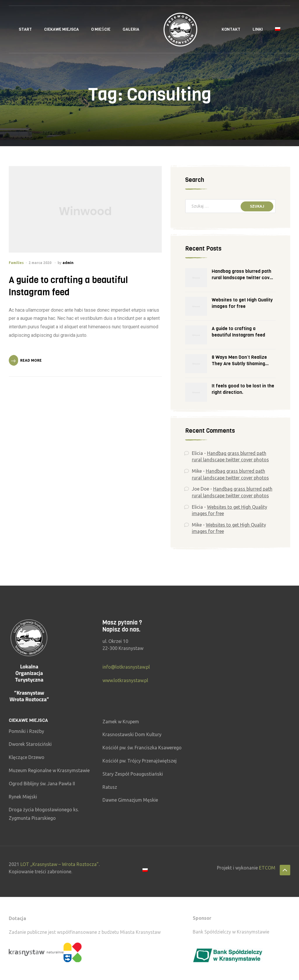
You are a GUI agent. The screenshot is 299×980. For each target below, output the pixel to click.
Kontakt (231, 29)
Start (25, 29)
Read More (31, 360)
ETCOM (267, 868)
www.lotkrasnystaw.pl (125, 680)
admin (68, 263)
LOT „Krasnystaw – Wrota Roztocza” (60, 864)
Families (16, 263)
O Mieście (101, 29)
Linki (258, 29)
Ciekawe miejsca (61, 29)
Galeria (131, 29)
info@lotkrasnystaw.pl (126, 667)
